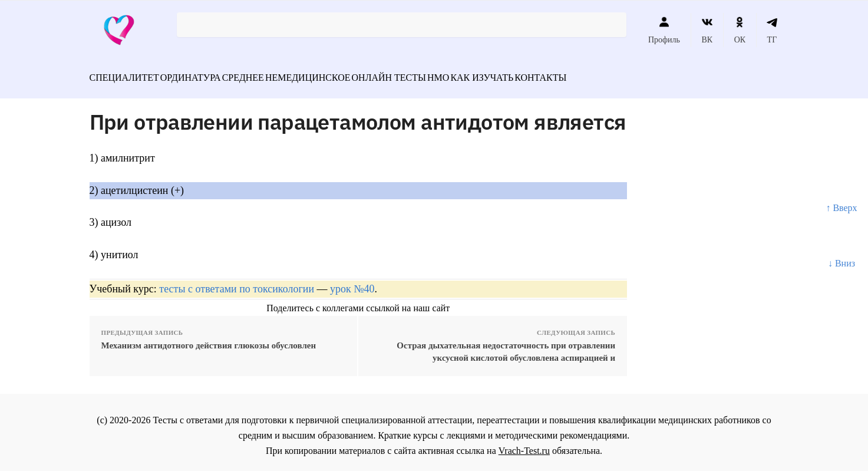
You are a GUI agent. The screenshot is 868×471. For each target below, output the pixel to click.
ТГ (772, 30)
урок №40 (352, 282)
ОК (740, 30)
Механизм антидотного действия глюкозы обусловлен (209, 339)
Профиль (664, 30)
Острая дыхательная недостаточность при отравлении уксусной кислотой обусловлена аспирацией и (506, 345)
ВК (707, 30)
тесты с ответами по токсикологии (237, 282)
